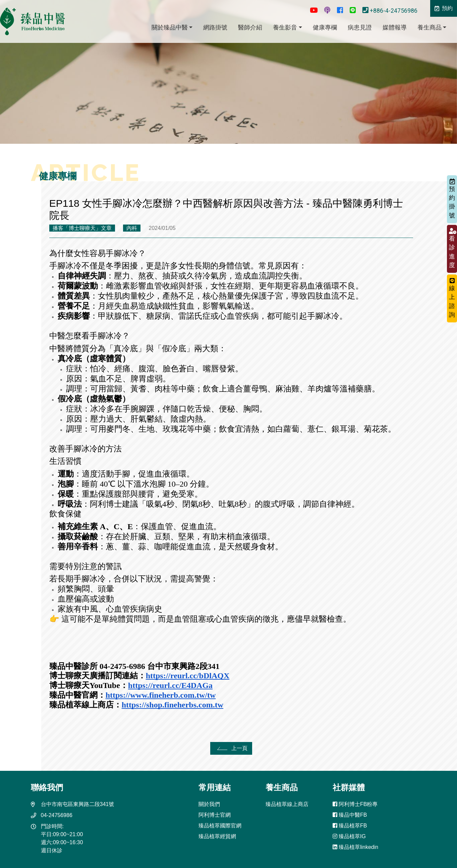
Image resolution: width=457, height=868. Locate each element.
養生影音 (285, 27)
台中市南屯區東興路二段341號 (78, 804)
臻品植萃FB (350, 826)
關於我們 (209, 804)
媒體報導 (395, 27)
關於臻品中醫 (170, 27)
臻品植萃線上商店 (287, 804)
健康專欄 (325, 27)
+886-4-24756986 (391, 11)
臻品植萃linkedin (356, 847)
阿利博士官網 (215, 815)
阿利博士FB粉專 (355, 804)
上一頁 (231, 748)
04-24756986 (57, 815)
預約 (444, 8)
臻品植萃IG (349, 836)
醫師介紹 (250, 27)
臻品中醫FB (350, 815)
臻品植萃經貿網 (217, 836)
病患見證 (360, 27)
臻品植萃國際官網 (220, 826)
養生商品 (430, 27)
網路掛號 (215, 27)
